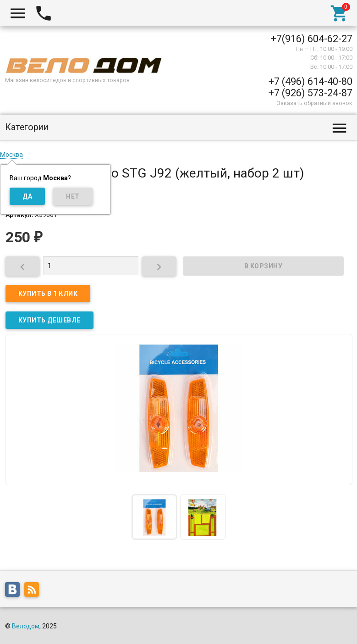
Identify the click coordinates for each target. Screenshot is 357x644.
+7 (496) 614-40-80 (310, 81)
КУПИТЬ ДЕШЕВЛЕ (49, 320)
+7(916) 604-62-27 (312, 39)
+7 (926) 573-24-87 (310, 93)
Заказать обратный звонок (315, 103)
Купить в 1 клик (48, 294)
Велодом (26, 626)
